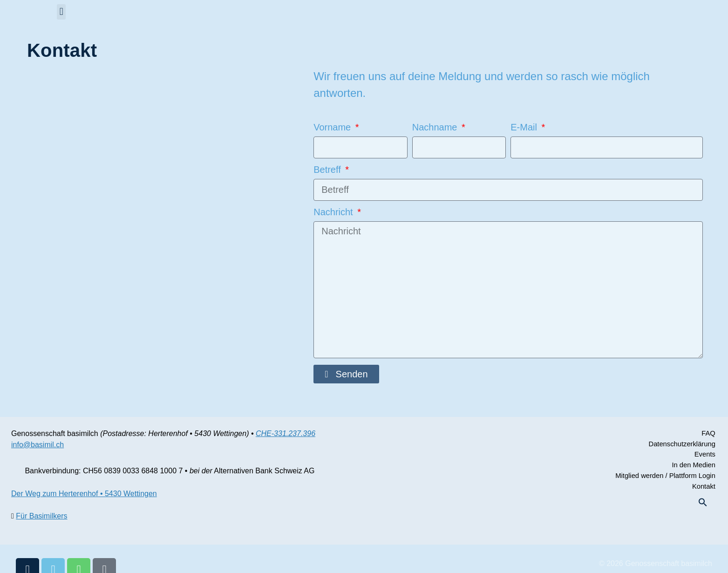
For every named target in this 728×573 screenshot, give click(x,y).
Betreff (328, 170)
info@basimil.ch (37, 445)
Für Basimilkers (41, 516)
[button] (61, 12)
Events (705, 456)
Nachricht (334, 212)
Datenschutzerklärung (680, 445)
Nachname (436, 127)
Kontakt (704, 489)
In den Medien (693, 467)
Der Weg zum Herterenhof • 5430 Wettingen (84, 494)
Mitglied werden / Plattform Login (663, 478)
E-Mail (525, 127)
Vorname (333, 127)
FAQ (709, 433)
